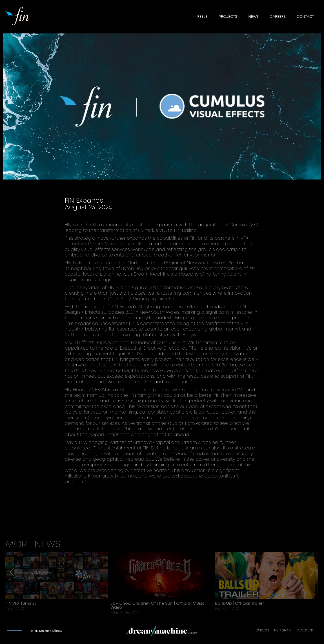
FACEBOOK (304, 631)
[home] (18, 16)
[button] (12, 583)
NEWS (253, 17)
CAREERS (278, 17)
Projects (228, 17)
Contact (305, 17)
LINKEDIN (262, 631)
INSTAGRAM (282, 631)
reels (202, 17)
